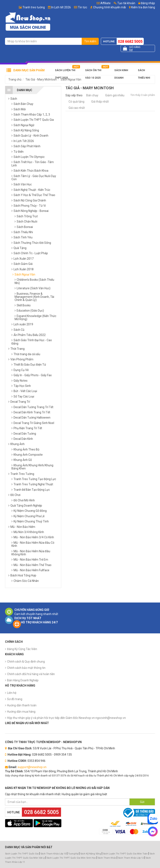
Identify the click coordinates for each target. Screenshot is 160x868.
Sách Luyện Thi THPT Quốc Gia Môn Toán (125, 854)
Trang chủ (15, 79)
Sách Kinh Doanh (121, 71)
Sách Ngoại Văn (71, 79)
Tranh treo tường (34, 7)
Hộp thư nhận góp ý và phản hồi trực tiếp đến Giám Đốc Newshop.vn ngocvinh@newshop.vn (66, 718)
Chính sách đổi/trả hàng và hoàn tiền (31, 674)
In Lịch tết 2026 (61, 7)
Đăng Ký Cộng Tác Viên (22, 649)
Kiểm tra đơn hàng (143, 7)
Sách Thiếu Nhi (144, 71)
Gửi (142, 802)
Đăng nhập (147, 3)
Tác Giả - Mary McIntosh (41, 79)
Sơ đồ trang (15, 699)
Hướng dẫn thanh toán (22, 705)
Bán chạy (92, 95)
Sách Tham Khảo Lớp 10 (53, 854)
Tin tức (82, 7)
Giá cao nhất (77, 108)
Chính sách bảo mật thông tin (26, 668)
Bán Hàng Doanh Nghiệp (23, 680)
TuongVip (73, 854)
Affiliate (104, 3)
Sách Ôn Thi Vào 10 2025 (93, 71)
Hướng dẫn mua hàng (21, 712)
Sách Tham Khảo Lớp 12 (131, 858)
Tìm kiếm (90, 41)
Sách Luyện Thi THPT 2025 (65, 71)
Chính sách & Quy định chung (26, 662)
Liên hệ (12, 693)
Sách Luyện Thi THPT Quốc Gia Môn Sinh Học (71, 858)
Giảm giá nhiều (115, 95)
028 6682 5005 (130, 41)
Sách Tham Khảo (107, 858)
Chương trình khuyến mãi (109, 7)
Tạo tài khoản (124, 3)
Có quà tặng (76, 102)
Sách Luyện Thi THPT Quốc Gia (22, 854)
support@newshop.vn (32, 767)
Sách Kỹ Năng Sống (91, 854)
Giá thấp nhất (100, 102)
